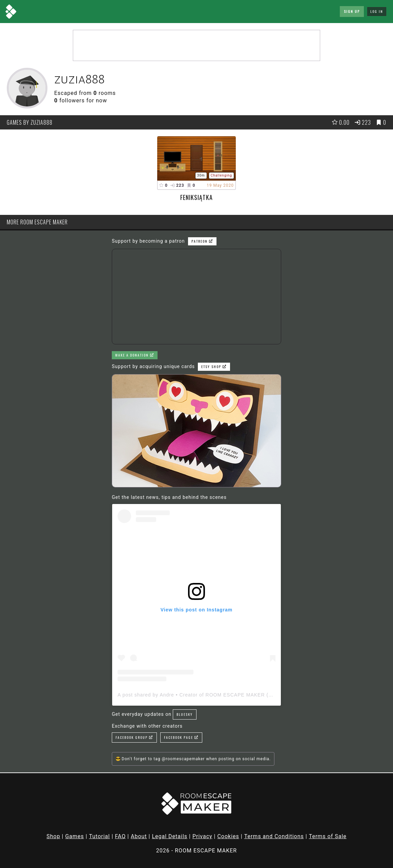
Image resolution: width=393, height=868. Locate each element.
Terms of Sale (328, 836)
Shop (53, 836)
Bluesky (185, 714)
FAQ (120, 836)
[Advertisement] (196, 45)
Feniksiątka (196, 197)
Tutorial (100, 836)
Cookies (228, 836)
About (139, 836)
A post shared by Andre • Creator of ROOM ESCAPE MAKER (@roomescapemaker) (219, 695)
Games (74, 836)
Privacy (202, 836)
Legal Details (170, 836)
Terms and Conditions (274, 836)
